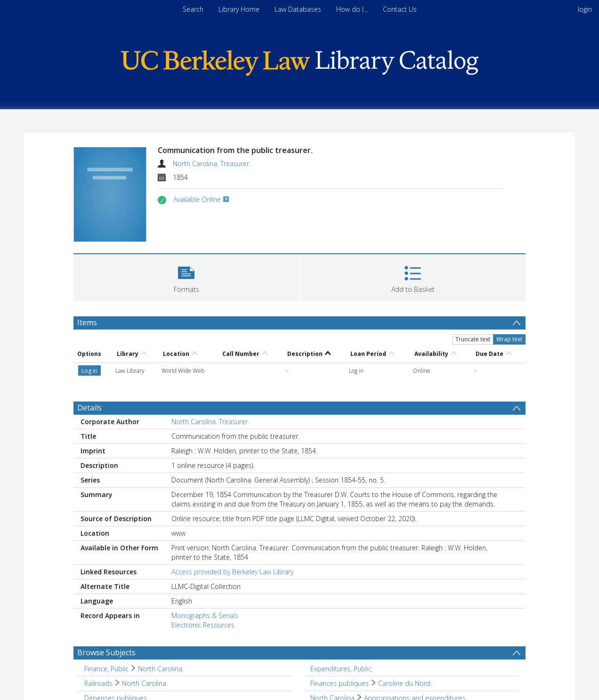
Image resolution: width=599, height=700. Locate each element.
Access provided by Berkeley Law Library (232, 572)
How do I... (352, 9)
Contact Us (400, 9)
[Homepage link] (299, 60)
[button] (186, 277)
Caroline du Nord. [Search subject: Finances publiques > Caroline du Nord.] (405, 683)
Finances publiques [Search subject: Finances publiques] (340, 683)
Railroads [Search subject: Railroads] (98, 683)
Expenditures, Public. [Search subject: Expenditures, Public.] (342, 669)
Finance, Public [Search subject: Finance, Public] (106, 669)
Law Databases (298, 9)
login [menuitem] (585, 9)
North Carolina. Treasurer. (212, 164)
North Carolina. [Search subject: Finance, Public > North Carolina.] (161, 669)
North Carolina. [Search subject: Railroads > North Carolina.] (145, 683)
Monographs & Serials (205, 616)
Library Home (239, 9)
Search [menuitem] (193, 9)
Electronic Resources (203, 625)
